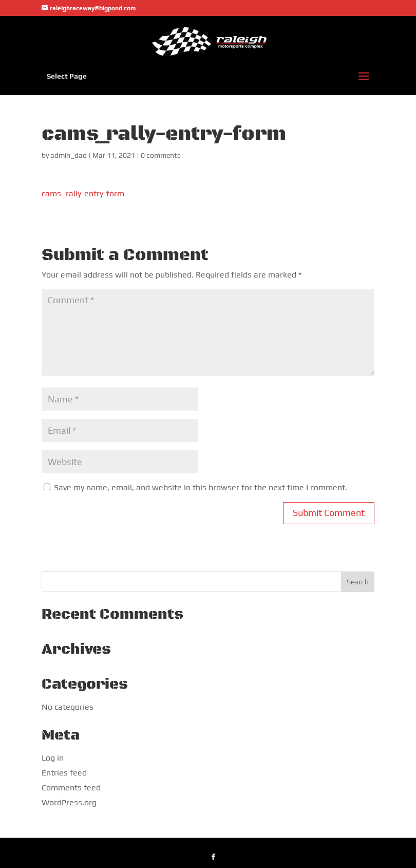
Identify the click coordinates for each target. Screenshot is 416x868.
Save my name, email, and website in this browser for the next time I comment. (201, 487)
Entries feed (64, 773)
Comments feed (71, 788)
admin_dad (69, 155)
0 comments (161, 155)
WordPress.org (69, 802)
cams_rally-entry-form (83, 193)
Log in (53, 758)
